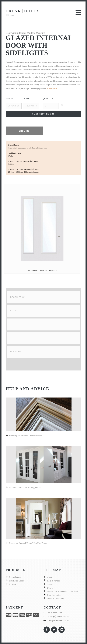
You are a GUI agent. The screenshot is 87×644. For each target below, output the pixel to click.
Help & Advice (53, 581)
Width (26, 99)
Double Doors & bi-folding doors (25, 487)
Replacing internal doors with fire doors (28, 543)
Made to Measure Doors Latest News (63, 592)
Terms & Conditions (56, 599)
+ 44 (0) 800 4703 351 (59, 616)
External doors (15, 584)
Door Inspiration (54, 595)
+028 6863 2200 (55, 613)
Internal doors (15, 577)
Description (18, 297)
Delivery (16, 352)
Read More (52, 88)
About (50, 577)
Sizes (14, 311)
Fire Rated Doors (16, 581)
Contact (50, 584)
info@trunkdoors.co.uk (58, 620)
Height (10, 99)
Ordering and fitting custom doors (25, 436)
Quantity (48, 99)
